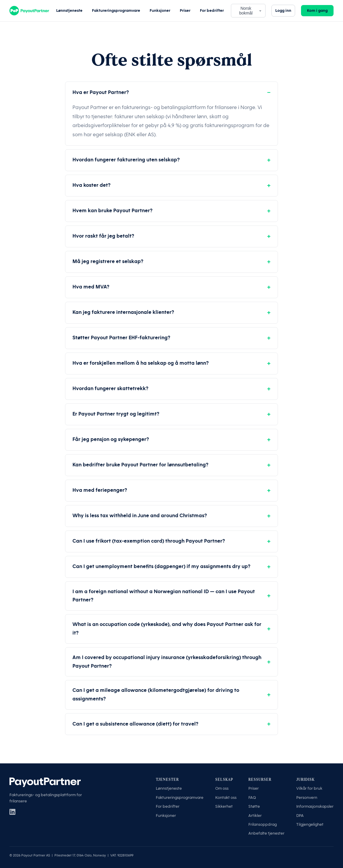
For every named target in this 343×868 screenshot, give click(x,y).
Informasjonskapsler (315, 806)
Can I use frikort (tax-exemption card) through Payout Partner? (149, 541)
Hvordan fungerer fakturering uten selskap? (126, 160)
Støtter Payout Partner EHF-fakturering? (121, 338)
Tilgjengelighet (310, 824)
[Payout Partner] (29, 11)
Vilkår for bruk (309, 788)
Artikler (255, 816)
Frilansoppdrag (263, 824)
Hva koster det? (92, 185)
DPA (300, 816)
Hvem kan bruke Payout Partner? (113, 211)
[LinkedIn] (12, 812)
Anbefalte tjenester (266, 833)
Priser (185, 10)
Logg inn (283, 10)
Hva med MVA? (91, 287)
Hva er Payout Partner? (101, 92)
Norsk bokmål (250, 11)
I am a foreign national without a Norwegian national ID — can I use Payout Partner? (164, 596)
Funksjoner (160, 10)
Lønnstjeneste (69, 10)
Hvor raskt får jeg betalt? (103, 236)
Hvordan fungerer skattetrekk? (110, 388)
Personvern (307, 798)
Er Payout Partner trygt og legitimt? (116, 414)
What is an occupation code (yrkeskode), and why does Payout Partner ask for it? (167, 629)
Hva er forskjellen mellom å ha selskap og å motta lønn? (141, 363)
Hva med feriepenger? (100, 490)
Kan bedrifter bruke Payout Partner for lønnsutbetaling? (140, 465)
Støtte (254, 806)
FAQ (252, 798)
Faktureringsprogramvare (116, 10)
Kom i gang (317, 10)
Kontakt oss (226, 798)
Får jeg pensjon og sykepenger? (111, 439)
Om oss (222, 788)
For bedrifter (212, 10)
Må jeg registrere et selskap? (108, 261)
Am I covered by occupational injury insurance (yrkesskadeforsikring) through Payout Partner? (167, 662)
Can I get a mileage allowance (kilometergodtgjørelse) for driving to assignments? (156, 695)
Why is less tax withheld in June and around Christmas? (140, 516)
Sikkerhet (224, 806)
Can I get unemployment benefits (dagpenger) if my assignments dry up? (161, 566)
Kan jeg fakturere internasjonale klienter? (123, 312)
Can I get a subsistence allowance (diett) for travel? (135, 724)
